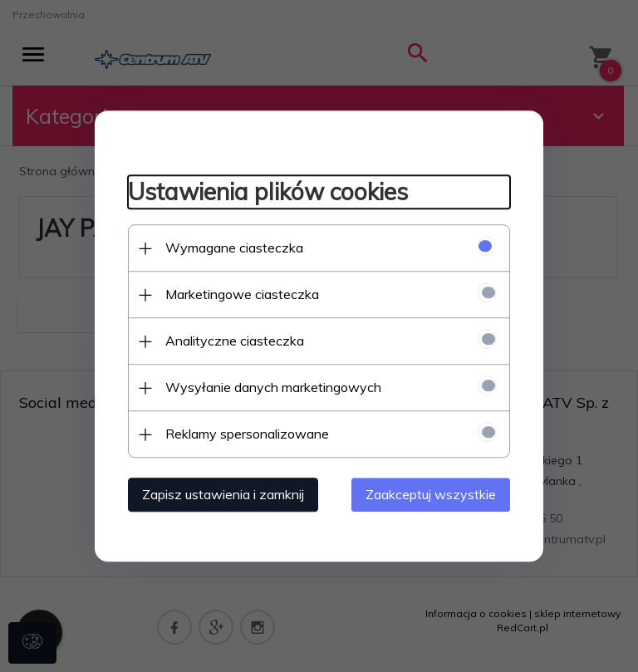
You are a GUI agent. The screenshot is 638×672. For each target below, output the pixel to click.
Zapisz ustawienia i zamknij (223, 494)
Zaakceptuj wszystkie (431, 494)
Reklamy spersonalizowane (247, 434)
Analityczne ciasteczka (235, 341)
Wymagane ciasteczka (234, 248)
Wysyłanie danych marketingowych (273, 387)
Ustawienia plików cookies (268, 192)
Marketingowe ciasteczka (242, 294)
